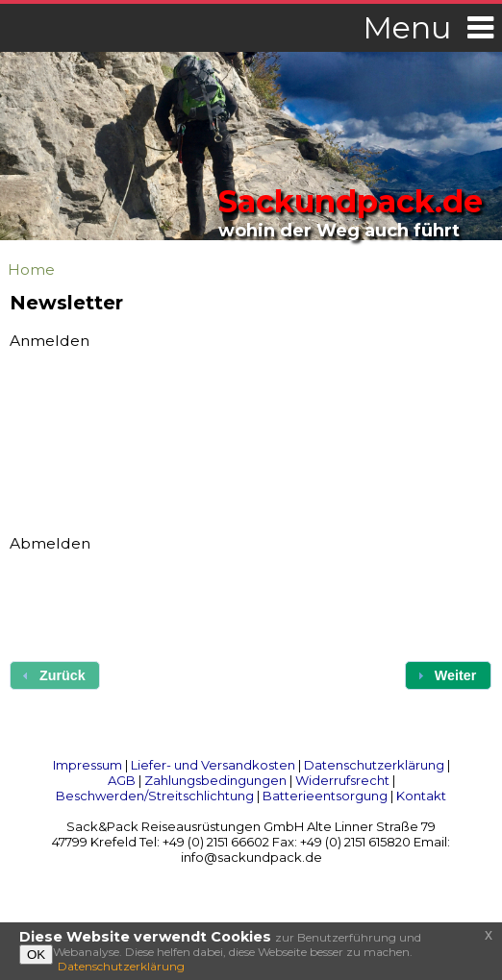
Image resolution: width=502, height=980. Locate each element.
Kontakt (421, 796)
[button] (448, 675)
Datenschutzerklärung (374, 765)
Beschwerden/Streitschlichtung (155, 796)
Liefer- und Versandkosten (213, 765)
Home (31, 269)
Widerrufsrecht (342, 780)
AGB (122, 780)
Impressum (88, 765)
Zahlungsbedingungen (215, 780)
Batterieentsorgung (325, 796)
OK (36, 955)
